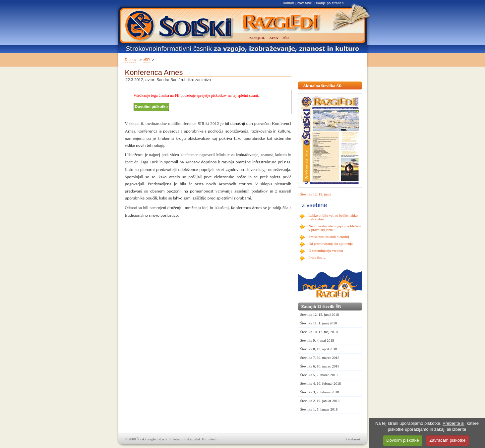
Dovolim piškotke (151, 107)
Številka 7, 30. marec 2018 (320, 358)
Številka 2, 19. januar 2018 (320, 401)
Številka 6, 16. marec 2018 (320, 366)
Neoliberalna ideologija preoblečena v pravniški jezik (335, 228)
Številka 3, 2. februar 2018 (320, 392)
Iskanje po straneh (329, 3)
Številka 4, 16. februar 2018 (321, 383)
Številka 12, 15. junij (316, 194)
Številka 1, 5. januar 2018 (319, 409)
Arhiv (274, 38)
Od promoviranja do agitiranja (331, 244)
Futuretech (210, 439)
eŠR (146, 60)
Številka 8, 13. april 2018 (319, 349)
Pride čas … (318, 257)
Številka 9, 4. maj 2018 (317, 340)
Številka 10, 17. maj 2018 (319, 332)
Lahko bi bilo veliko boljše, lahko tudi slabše (333, 217)
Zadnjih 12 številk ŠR (321, 306)
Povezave (304, 3)
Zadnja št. (257, 38)
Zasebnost (353, 439)
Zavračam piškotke (447, 440)
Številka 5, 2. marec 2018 (319, 375)
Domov (288, 3)
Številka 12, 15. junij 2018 (320, 314)
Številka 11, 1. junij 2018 (319, 323)
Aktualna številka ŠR (323, 86)
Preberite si (454, 423)
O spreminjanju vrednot (326, 251)
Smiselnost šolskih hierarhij (329, 237)
